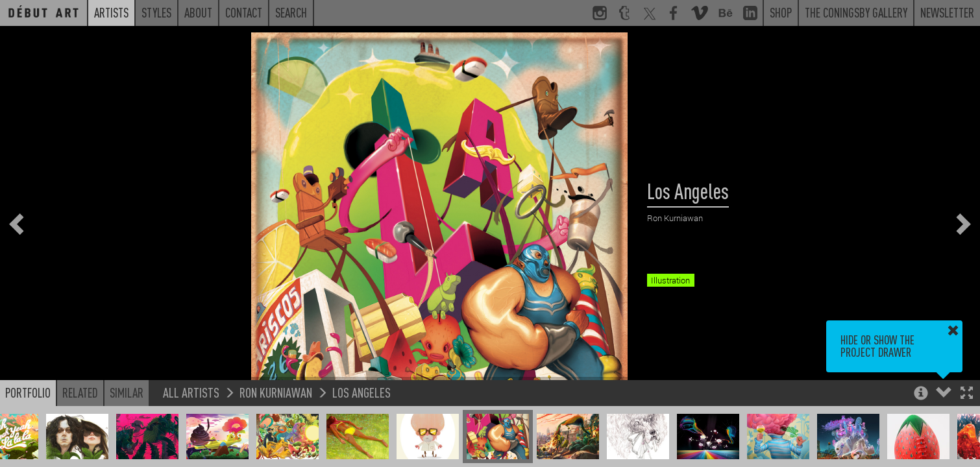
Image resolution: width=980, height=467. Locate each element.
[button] (967, 394)
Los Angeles (361, 392)
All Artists (191, 392)
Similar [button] (127, 392)
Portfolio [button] (28, 392)
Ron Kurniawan (276, 392)
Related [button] (80, 392)
